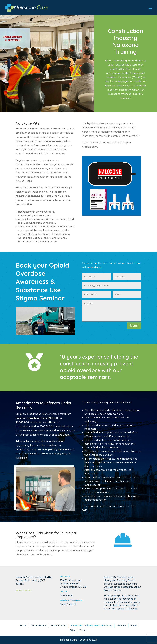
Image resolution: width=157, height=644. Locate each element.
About (134, 625)
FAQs (72, 630)
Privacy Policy (24, 590)
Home (23, 625)
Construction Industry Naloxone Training (92, 625)
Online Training (39, 625)
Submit (134, 326)
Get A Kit (121, 625)
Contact (83, 630)
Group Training (59, 625)
